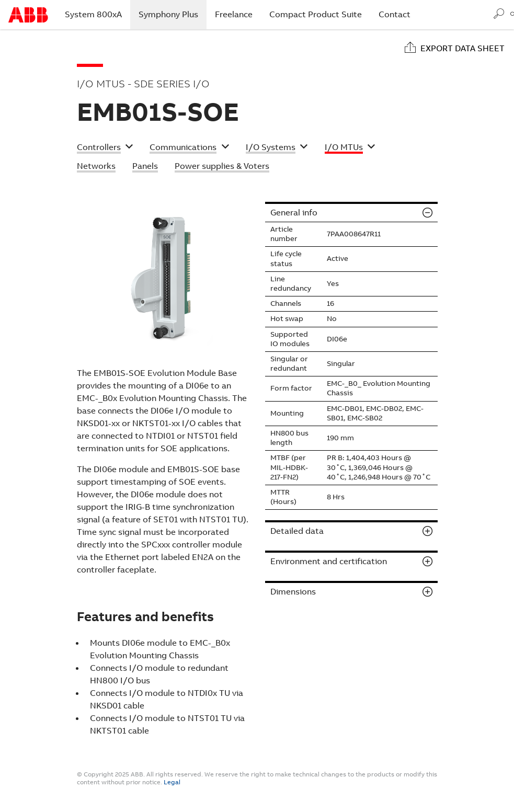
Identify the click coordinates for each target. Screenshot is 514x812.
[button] (105, 148)
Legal (172, 782)
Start (28, 15)
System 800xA (93, 14)
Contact (395, 14)
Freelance (234, 14)
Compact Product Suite (316, 14)
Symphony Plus (173, 14)
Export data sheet (462, 48)
